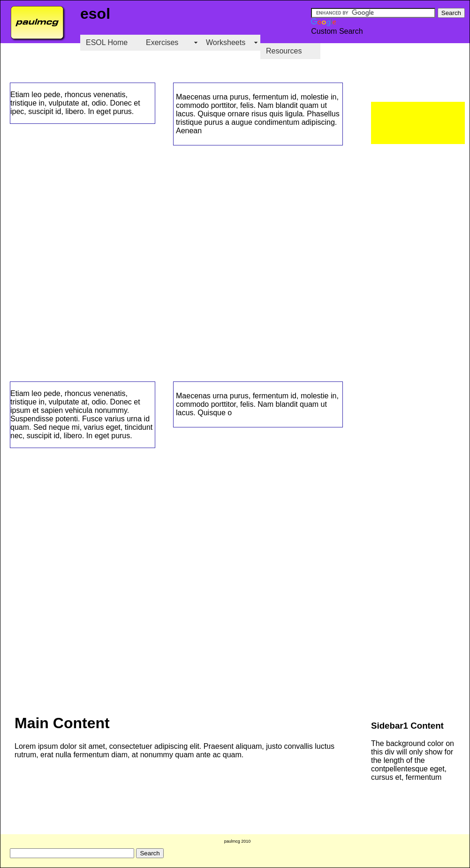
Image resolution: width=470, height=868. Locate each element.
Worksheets (226, 42)
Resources (284, 51)
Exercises (162, 42)
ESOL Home (107, 42)
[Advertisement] (418, 123)
